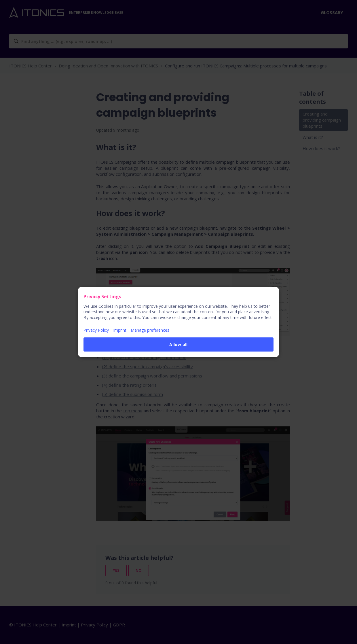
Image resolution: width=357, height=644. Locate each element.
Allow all (178, 344)
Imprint (120, 330)
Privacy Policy (96, 330)
